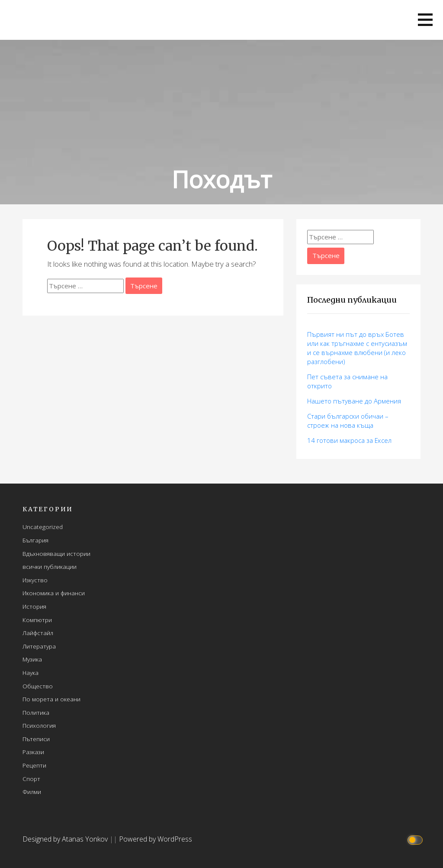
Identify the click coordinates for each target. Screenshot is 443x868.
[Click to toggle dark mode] (416, 839)
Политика (36, 712)
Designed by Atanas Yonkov (66, 839)
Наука (30, 673)
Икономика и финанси (54, 593)
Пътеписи (36, 739)
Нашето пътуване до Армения (354, 401)
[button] (425, 20)
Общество (38, 686)
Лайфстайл (38, 633)
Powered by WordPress (156, 839)
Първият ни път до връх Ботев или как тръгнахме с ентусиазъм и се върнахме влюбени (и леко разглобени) (357, 348)
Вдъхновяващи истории (56, 553)
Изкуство (35, 580)
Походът (222, 179)
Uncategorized (43, 527)
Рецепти (34, 765)
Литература (39, 646)
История (34, 606)
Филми (32, 792)
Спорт (31, 779)
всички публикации (50, 566)
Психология (39, 725)
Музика (32, 659)
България (35, 540)
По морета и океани (51, 699)
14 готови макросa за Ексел (349, 440)
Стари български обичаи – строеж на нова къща (348, 421)
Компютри (37, 620)
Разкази (33, 752)
